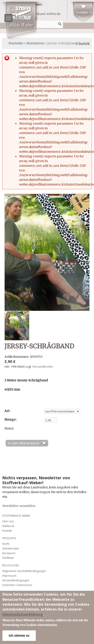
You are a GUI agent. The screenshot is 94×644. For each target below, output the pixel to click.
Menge (10, 420)
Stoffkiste (8, 558)
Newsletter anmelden (19, 506)
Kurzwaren (35, 43)
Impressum (9, 576)
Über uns (8, 521)
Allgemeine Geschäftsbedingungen (24, 571)
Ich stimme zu (19, 636)
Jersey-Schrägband (39, 346)
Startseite (16, 43)
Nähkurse (8, 526)
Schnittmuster (11, 548)
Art (7, 411)
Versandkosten (43, 366)
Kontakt (7, 531)
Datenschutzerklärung (23, 614)
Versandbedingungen (16, 580)
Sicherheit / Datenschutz (17, 585)
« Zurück (83, 44)
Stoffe (6, 544)
